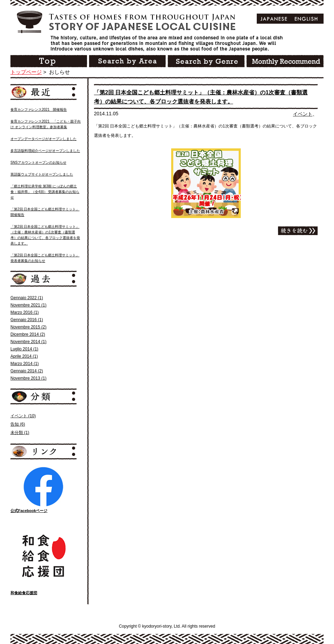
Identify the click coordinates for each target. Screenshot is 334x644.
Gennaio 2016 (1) (27, 320)
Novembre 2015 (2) (28, 327)
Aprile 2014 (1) (24, 356)
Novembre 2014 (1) (28, 342)
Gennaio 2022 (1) (27, 298)
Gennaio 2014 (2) (27, 371)
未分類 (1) (20, 433)
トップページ (26, 72)
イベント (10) (23, 416)
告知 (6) (18, 424)
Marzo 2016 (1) (25, 312)
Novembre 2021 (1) (28, 305)
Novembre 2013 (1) (28, 378)
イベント (303, 114)
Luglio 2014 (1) (24, 349)
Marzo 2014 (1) (25, 364)
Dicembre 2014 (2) (28, 334)
